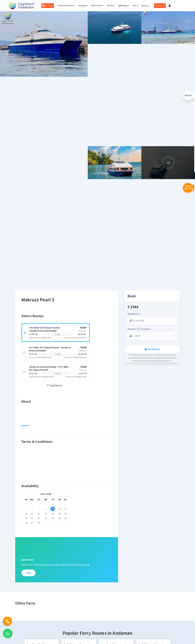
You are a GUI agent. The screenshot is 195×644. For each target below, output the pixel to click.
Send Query (152, 349)
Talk (28, 573)
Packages (83, 6)
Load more (56, 385)
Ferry (135, 6)
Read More (26, 425)
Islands (110, 6)
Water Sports (97, 6)
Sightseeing (123, 6)
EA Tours (48, 6)
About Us (145, 6)
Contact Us (160, 6)
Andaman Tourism (66, 6)
